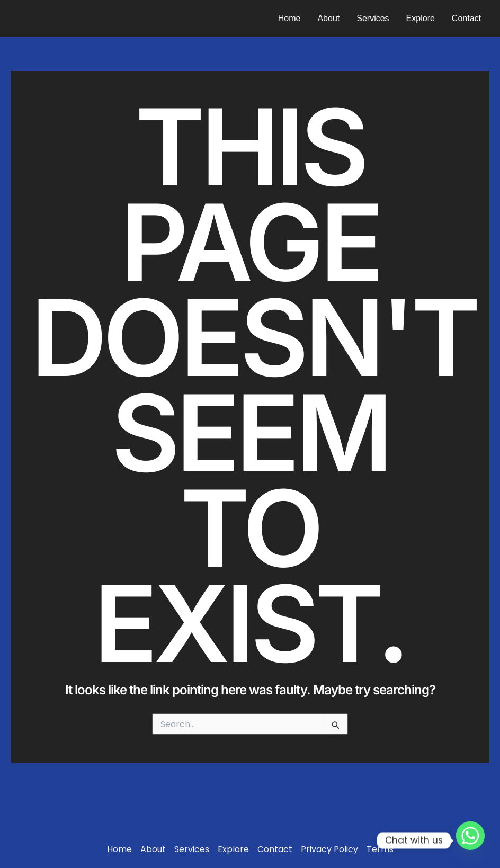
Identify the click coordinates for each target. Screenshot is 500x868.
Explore (421, 18)
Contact (466, 18)
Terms (380, 849)
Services (373, 18)
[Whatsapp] (470, 840)
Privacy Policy (329, 849)
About (328, 18)
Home (289, 18)
